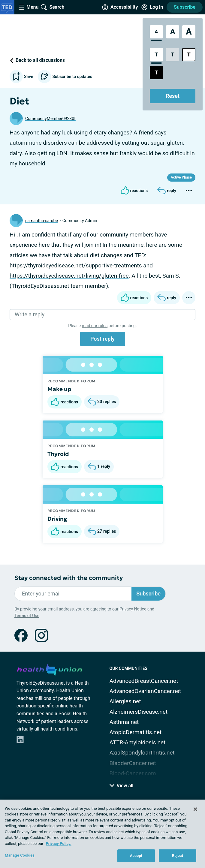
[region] (102, 834)
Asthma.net (124, 722)
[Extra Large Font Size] (189, 32)
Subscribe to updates (65, 77)
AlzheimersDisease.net (139, 712)
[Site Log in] (152, 7)
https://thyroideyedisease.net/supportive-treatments (76, 265)
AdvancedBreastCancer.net (144, 681)
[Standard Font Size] (156, 32)
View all (122, 786)
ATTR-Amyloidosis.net (138, 742)
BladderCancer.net (133, 763)
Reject (178, 856)
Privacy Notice (133, 609)
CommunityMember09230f (50, 119)
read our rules (95, 326)
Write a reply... (32, 314)
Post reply (102, 339)
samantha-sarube (42, 221)
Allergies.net (125, 701)
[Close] (195, 809)
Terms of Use (27, 616)
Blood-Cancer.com (133, 773)
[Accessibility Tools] (120, 7)
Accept (136, 856)
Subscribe (185, 7)
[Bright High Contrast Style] (189, 55)
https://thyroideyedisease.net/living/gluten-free (69, 276)
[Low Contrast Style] (173, 55)
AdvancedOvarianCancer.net (145, 691)
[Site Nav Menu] (29, 7)
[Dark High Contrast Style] (156, 73)
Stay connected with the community (69, 578)
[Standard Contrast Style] (156, 55)
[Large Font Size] (173, 32)
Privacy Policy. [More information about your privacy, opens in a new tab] (58, 844)
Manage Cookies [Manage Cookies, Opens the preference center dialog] (20, 855)
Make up (59, 389)
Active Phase (181, 177)
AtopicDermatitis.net (136, 732)
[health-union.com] (50, 669)
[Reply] (167, 191)
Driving (57, 519)
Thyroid (58, 454)
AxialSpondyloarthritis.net (142, 753)
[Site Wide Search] (53, 7)
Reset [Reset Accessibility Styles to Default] (173, 96)
